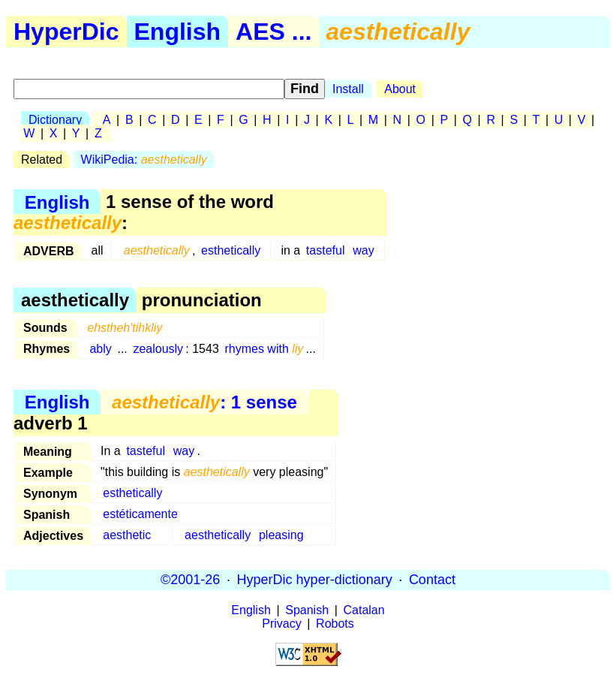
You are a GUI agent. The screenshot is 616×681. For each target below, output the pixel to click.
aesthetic (127, 535)
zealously (158, 349)
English (178, 32)
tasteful (326, 250)
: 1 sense (204, 402)
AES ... (273, 32)
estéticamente (140, 514)
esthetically (231, 250)
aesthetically (218, 535)
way (363, 250)
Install (348, 89)
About (400, 89)
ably (100, 349)
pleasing (281, 535)
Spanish (307, 610)
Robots (335, 624)
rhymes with (264, 349)
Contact (432, 580)
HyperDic (66, 32)
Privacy (281, 624)
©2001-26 (190, 580)
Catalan (364, 610)
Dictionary (55, 120)
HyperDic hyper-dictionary (315, 580)
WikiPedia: (144, 160)
